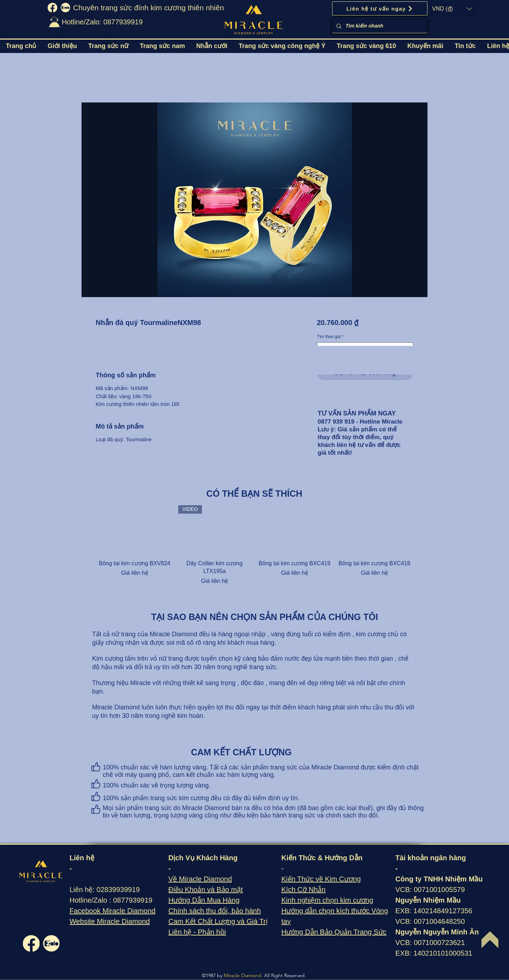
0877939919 (133, 900)
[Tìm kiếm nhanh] (379, 26)
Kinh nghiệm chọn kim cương (327, 900)
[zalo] (65, 8)
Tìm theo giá (330, 337)
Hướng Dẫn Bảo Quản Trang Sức (334, 932)
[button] (452, 9)
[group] (254, 545)
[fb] (52, 8)
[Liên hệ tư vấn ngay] (380, 8)
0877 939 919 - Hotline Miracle (360, 422)
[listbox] (452, 9)
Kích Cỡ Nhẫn (303, 890)
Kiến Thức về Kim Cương (321, 879)
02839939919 (118, 890)
